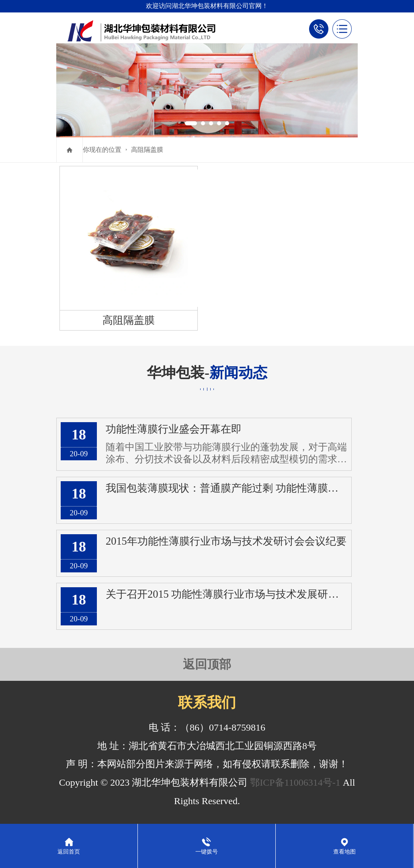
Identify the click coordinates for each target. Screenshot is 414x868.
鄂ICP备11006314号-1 (295, 782)
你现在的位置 (102, 150)
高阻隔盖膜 (147, 150)
